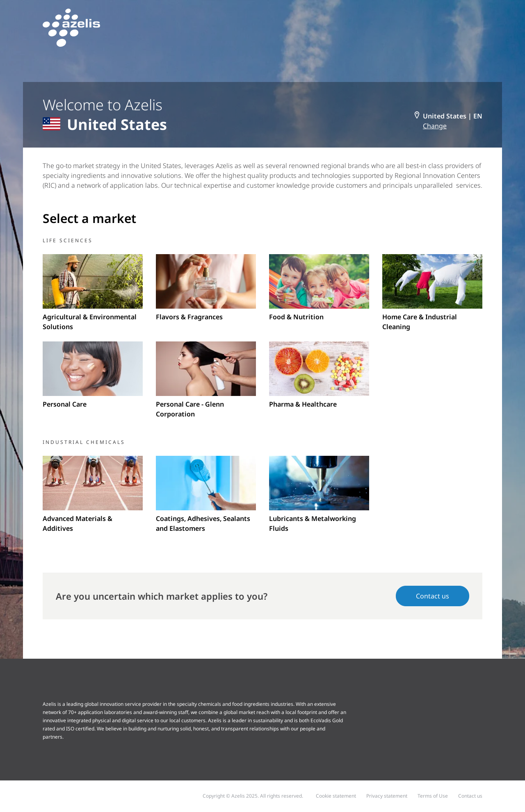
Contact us (433, 596)
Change (435, 126)
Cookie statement (336, 796)
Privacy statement (387, 796)
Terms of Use (433, 796)
